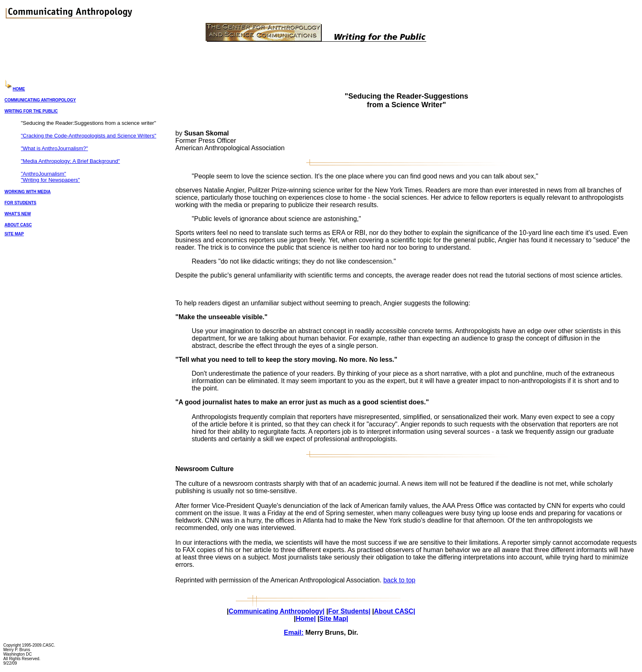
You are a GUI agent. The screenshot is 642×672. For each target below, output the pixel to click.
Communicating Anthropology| (276, 611)
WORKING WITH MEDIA (28, 192)
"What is (31, 148)
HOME (19, 89)
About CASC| (395, 611)
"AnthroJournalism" (43, 174)
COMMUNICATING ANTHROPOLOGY (40, 100)
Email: (294, 633)
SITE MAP (14, 234)
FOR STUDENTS (20, 203)
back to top (399, 580)
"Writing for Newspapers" (50, 180)
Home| (306, 619)
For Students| (349, 611)
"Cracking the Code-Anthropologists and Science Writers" (89, 136)
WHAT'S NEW (18, 214)
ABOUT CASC (18, 225)
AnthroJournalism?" (65, 148)
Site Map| (334, 619)
